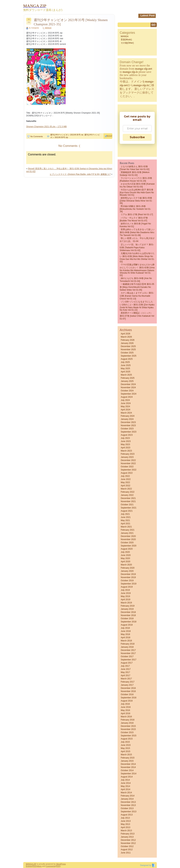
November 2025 (128, 350)
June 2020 (126, 555)
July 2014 (125, 780)
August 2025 (127, 359)
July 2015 (125, 742)
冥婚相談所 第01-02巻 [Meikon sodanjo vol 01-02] (135, 174)
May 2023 (125, 444)
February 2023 (128, 454)
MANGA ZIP (31, 864)
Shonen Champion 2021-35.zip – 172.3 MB (46, 127)
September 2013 (129, 812)
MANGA (48, 28)
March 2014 (126, 793)
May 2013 (125, 824)
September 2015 (129, 736)
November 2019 (128, 577)
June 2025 (126, 365)
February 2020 (128, 568)
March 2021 (126, 527)
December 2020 (128, 536)
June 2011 (126, 853)
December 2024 (128, 384)
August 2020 (127, 549)
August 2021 (127, 511)
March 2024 (126, 413)
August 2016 (127, 701)
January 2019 (127, 609)
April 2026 (126, 334)
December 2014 (128, 764)
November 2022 (128, 463)
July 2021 (125, 514)
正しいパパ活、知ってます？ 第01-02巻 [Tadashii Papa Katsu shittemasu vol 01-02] (137, 247)
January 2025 (127, 381)
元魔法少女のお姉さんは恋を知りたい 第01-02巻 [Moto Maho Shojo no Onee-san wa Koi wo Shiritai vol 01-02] (137, 257)
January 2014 (127, 799)
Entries (29, 866)
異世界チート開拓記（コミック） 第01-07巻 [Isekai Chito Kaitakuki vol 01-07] (137, 316)
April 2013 (126, 827)
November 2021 (128, 501)
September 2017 (129, 660)
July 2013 (125, 818)
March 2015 (126, 755)
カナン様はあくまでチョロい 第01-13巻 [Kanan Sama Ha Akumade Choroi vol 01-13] (137, 296)
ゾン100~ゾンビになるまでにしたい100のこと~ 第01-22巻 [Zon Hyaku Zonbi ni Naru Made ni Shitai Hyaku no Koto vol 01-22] (137, 306)
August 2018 (127, 625)
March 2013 (126, 831)
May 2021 (125, 520)
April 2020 (126, 562)
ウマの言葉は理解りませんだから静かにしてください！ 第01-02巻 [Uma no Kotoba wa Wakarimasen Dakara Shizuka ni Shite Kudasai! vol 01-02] (137, 270)
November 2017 (128, 653)
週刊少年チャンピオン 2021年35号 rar (67, 135)
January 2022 (127, 495)
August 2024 (127, 397)
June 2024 (126, 403)
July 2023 (125, 438)
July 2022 (125, 476)
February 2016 (128, 720)
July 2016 (125, 704)
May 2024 (125, 406)
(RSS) (34, 866)
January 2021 (127, 533)
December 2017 (128, 650)
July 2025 (125, 362)
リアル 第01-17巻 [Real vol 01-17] (137, 214)
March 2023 (126, 451)
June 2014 (126, 783)
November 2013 (128, 805)
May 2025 (125, 369)
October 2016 (127, 694)
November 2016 (128, 691)
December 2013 (128, 802)
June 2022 (126, 479)
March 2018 (126, 641)
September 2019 (129, 584)
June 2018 (126, 631)
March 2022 (126, 489)
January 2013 (127, 837)
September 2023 (129, 432)
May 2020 (125, 558)
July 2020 (125, 552)
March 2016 (126, 717)
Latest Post (148, 15)
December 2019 (128, 574)
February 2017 (128, 682)
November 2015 (128, 729)
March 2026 (126, 337)
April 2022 (126, 486)
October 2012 (127, 846)
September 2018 (129, 622)
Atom (39, 866)
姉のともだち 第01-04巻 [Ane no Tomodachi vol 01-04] (136, 280)
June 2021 (126, 517)
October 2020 (127, 543)
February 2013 (128, 834)
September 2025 (129, 356)
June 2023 (126, 441)
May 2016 (125, 710)
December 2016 (128, 688)
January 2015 (127, 761)
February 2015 (128, 758)
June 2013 (126, 821)
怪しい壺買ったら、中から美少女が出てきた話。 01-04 (137, 240)
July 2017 (125, 666)
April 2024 (126, 410)
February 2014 (128, 796)
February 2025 (128, 378)
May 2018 (125, 634)
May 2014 (125, 786)
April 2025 (126, 372)
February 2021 (128, 530)
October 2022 (127, 467)
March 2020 (126, 565)
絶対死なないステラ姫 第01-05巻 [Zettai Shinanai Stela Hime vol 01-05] (136, 201)
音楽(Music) (126, 40)
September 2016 (129, 698)
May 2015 (125, 748)
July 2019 (125, 590)
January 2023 (127, 457)
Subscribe (137, 137)
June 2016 (126, 707)
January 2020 (127, 571)
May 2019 (125, 596)
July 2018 (125, 628)
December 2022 (128, 460)
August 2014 (127, 777)
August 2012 (127, 850)
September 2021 (129, 508)
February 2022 (128, 492)
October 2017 (127, 656)
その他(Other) (127, 43)
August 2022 (127, 473)
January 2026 (127, 343)
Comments (51, 866)
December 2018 (128, 612)
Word (59, 864)
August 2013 (127, 815)
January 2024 (127, 419)
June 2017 (126, 669)
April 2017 (126, 675)
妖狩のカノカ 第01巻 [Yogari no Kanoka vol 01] (135, 225)
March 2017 (126, 679)
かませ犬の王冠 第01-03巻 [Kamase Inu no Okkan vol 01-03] (137, 185)
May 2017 (125, 672)
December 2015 (128, 726)
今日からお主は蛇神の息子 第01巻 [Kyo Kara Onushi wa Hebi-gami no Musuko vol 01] (137, 192)
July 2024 (125, 400)
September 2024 (129, 394)
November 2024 (128, 387)
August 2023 (127, 435)
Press (63, 864)
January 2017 (127, 685)
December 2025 (128, 346)
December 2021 (128, 498)
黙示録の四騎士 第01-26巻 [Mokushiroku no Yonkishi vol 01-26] (135, 209)
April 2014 (126, 789)
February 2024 (128, 416)
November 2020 (128, 539)
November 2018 (128, 615)
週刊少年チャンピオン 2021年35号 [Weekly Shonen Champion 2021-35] (71, 22)
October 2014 (127, 770)
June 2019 (126, 593)
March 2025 (126, 375)
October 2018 (127, 619)
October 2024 (127, 391)
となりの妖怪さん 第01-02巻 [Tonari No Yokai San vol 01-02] (135, 168)
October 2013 (127, 808)
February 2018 (128, 644)
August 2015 (127, 739)
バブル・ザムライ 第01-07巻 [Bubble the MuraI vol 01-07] (134, 219)
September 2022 (129, 470)
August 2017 (127, 663)
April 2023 (126, 448)
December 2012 (128, 840)
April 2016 (126, 713)
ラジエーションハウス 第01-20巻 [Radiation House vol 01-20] (136, 180)
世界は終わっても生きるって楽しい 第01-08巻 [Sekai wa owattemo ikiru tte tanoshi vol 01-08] (137, 232)
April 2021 (126, 524)
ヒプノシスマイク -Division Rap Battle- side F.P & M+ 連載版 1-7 (80, 174)
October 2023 (127, 429)
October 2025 (127, 353)
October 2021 (127, 505)
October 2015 (127, 732)
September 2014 (129, 774)
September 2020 (129, 546)
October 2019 (127, 581)
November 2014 (128, 767)
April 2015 (126, 751)
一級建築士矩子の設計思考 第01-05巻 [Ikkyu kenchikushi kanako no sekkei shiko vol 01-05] (137, 287)
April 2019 (126, 600)
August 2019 (127, 587)
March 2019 (126, 603)
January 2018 (127, 647)
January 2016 (127, 723)
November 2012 (128, 843)
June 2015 (126, 745)
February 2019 (128, 606)
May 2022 (125, 482)
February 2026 (128, 340)
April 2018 (126, 638)
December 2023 (128, 422)
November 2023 (128, 425)
